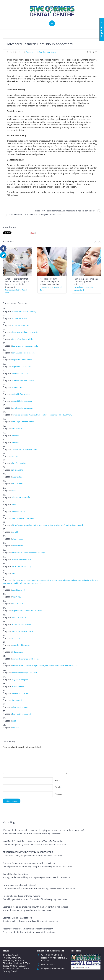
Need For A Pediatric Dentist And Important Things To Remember (65, 211)
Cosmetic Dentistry (50, 52)
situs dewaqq (18, 539)
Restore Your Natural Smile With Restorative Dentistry (28, 929)
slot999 (15, 491)
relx (14, 573)
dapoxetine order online (22, 360)
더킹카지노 (17, 597)
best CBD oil (17, 700)
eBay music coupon (20, 707)
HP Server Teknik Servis (22, 624)
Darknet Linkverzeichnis (22, 714)
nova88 (15, 532)
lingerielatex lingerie (20, 680)
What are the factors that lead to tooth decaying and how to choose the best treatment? (17, 283)
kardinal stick (17, 546)
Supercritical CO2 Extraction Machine (27, 611)
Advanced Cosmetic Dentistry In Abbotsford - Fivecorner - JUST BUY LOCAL (42, 415)
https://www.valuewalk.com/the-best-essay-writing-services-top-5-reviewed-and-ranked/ (48, 525)
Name (58, 780)
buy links (16, 728)
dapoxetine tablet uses (21, 367)
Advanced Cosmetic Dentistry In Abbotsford (28, 852)
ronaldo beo (17, 456)
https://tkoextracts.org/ (22, 566)
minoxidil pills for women (22, 401)
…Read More (55, 834)
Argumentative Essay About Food (26, 518)
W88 (14, 721)
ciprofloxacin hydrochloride (23, 408)
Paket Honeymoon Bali (21, 560)
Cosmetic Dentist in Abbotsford (17, 918)
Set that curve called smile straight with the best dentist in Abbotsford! (35, 907)
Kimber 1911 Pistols (20, 693)
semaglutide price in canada (23, 353)
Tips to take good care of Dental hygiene (21, 896)
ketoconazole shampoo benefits (25, 332)
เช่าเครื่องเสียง (18, 429)
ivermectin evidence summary (24, 311)
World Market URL (20, 617)
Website (58, 794)
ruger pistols (17, 477)
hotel (14, 504)
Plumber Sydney (19, 511)
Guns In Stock (18, 604)
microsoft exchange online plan (25, 673)
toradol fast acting (19, 318)
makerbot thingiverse (21, 645)
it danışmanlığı (18, 652)
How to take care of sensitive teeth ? (19, 885)
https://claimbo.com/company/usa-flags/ (29, 553)
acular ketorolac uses (21, 325)
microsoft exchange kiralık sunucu (26, 659)
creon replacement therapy (23, 380)
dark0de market (19, 590)
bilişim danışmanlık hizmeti (23, 631)
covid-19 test (17, 484)
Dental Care (79, 287)
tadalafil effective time (21, 394)
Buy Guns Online (19, 463)
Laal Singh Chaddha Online (23, 422)
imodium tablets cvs (20, 373)
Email (58, 787)
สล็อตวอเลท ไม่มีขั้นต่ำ (21, 497)
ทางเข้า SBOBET (18, 686)
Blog (41, 52)
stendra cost (17, 387)
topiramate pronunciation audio (25, 346)
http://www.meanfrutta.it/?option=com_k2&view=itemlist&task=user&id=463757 (45, 666)
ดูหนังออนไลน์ (18, 470)
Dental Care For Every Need (16, 874)
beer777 (15, 435)
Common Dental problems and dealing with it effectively (35, 214)
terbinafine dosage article (22, 339)
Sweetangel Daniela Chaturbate (25, 449)
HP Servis (16, 638)
